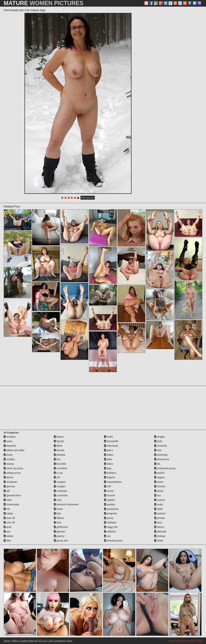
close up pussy (14, 468)
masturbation (113, 482)
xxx (158, 495)
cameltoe (60, 468)
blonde (59, 450)
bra (57, 459)
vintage (160, 536)
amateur (10, 437)
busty (8, 455)
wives (159, 491)
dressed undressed (66, 504)
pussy (109, 518)
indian (8, 513)
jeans (109, 450)
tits (157, 464)
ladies (109, 455)
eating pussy (12, 473)
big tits (59, 441)
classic (9, 464)
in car (58, 473)
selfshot (110, 532)
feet (57, 513)
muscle (110, 495)
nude (159, 504)
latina (109, 464)
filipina (59, 518)
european (10, 482)
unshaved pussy (165, 468)
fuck (58, 523)
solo (158, 450)
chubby (9, 459)
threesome (162, 459)
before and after (14, 450)
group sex (61, 541)
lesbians (110, 473)
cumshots (61, 495)
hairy (8, 500)
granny (59, 536)
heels (109, 437)
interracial (111, 446)
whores (160, 486)
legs (108, 468)
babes (9, 536)
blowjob (60, 455)
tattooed (160, 532)
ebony (9, 477)
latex (108, 459)
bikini (58, 446)
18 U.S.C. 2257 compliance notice (55, 641)
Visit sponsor (88, 198)
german (9, 486)
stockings (161, 455)
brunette (60, 464)
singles (160, 437)
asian (8, 441)
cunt (58, 500)
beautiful (10, 446)
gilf (7, 491)
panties (110, 504)
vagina (159, 477)
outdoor (160, 513)
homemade (12, 504)
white (159, 541)
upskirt (159, 473)
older (159, 509)
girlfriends (61, 527)
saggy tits (111, 527)
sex (107, 536)
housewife (111, 441)
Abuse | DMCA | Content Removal (21, 641)
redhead (110, 523)
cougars (60, 482)
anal (7, 527)
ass (7, 532)
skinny (159, 527)
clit (57, 477)
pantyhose (111, 509)
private (159, 518)
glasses (60, 532)
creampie (61, 491)
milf (107, 486)
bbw (7, 541)
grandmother (12, 495)
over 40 (9, 523)
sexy (158, 523)
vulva (159, 482)
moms (109, 491)
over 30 (9, 518)
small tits (161, 446)
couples (60, 486)
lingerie (110, 477)
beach (59, 437)
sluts (158, 441)
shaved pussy (113, 541)
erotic (58, 509)
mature (160, 500)
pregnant (111, 513)
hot (7, 509)
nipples (110, 500)
